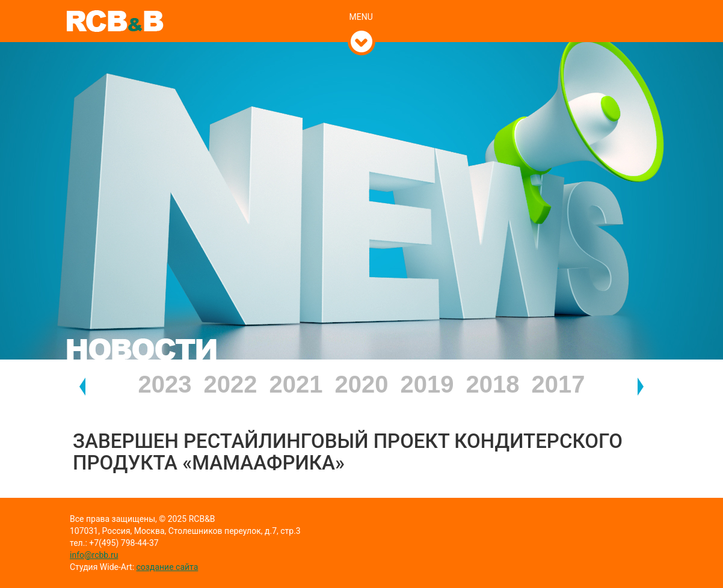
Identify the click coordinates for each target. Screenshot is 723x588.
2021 (296, 384)
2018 (493, 384)
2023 (165, 384)
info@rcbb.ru (94, 555)
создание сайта (168, 567)
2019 (427, 384)
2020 (362, 384)
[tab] (362, 4)
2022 (231, 384)
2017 (558, 384)
